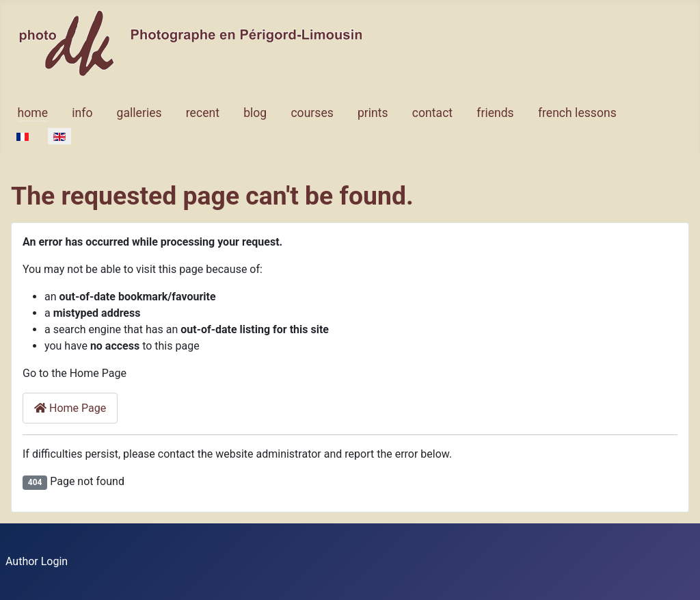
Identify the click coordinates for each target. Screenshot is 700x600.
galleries (139, 113)
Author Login (37, 561)
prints (373, 113)
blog (255, 113)
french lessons (577, 113)
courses (312, 113)
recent (203, 113)
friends (495, 113)
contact (432, 113)
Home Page (70, 408)
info (82, 113)
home (33, 113)
